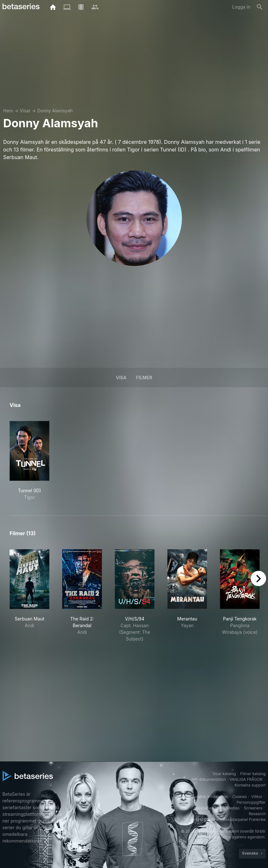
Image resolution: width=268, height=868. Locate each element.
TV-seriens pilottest (201, 819)
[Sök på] (260, 7)
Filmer (144, 378)
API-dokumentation (209, 779)
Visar (25, 111)
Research (257, 814)
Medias (233, 808)
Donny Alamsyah (55, 111)
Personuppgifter (251, 802)
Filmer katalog (253, 774)
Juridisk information (210, 797)
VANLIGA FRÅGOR (246, 779)
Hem (8, 111)
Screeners (253, 808)
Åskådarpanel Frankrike (244, 819)
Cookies (240, 797)
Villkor (257, 797)
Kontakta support (250, 785)
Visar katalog (224, 774)
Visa (121, 378)
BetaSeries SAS (208, 808)
